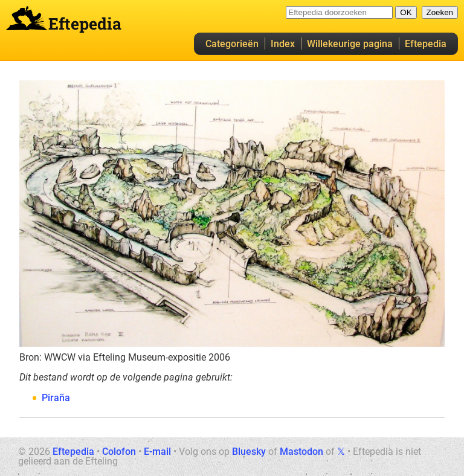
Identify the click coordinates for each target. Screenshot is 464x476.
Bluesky (249, 452)
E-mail (157, 452)
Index (283, 44)
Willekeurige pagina (350, 44)
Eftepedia (426, 44)
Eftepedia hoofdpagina (27, 18)
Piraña (56, 398)
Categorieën (232, 44)
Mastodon (301, 452)
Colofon (119, 452)
